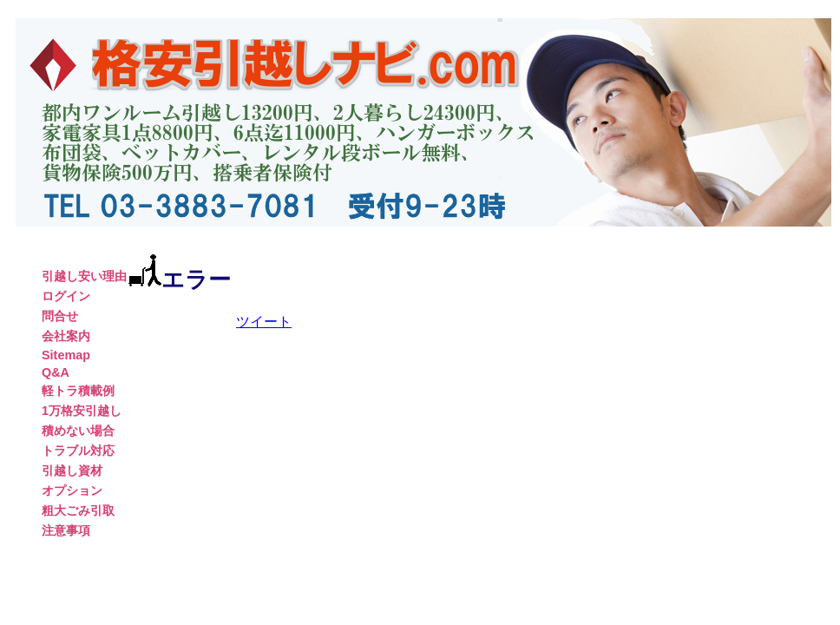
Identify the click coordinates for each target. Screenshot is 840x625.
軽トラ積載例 (78, 391)
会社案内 (66, 336)
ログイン (66, 296)
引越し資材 (72, 470)
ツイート (264, 322)
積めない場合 (78, 431)
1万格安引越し (82, 411)
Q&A (56, 372)
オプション (72, 490)
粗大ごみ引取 (78, 510)
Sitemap (66, 355)
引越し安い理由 (84, 276)
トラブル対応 (78, 451)
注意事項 (66, 530)
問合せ (60, 316)
